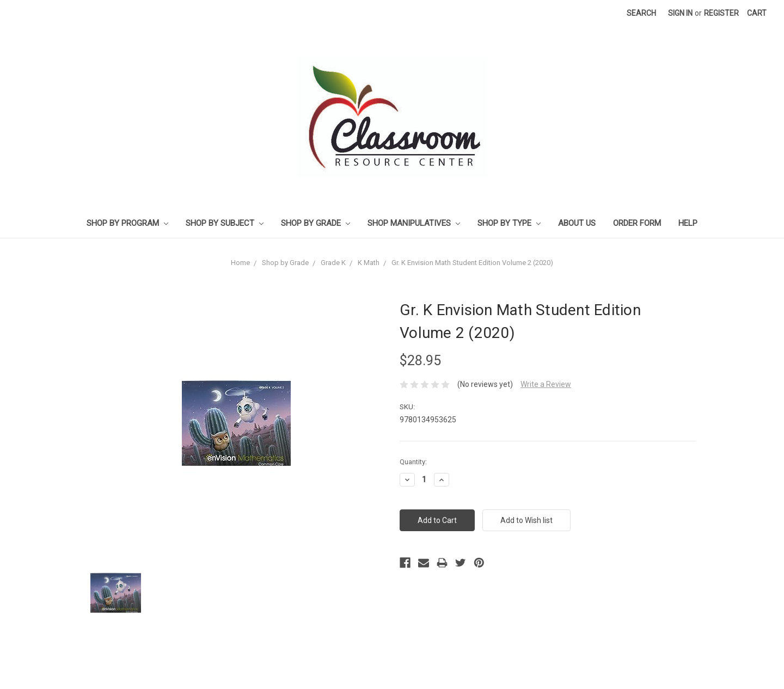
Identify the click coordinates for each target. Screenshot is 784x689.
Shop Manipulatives (414, 223)
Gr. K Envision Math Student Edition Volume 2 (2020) (472, 263)
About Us (577, 223)
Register (721, 13)
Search (641, 13)
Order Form (637, 223)
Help (688, 223)
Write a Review (546, 384)
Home (240, 263)
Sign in (680, 13)
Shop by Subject (225, 223)
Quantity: (413, 462)
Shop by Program (127, 223)
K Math (369, 263)
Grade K (333, 263)
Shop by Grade (316, 223)
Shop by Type (509, 223)
